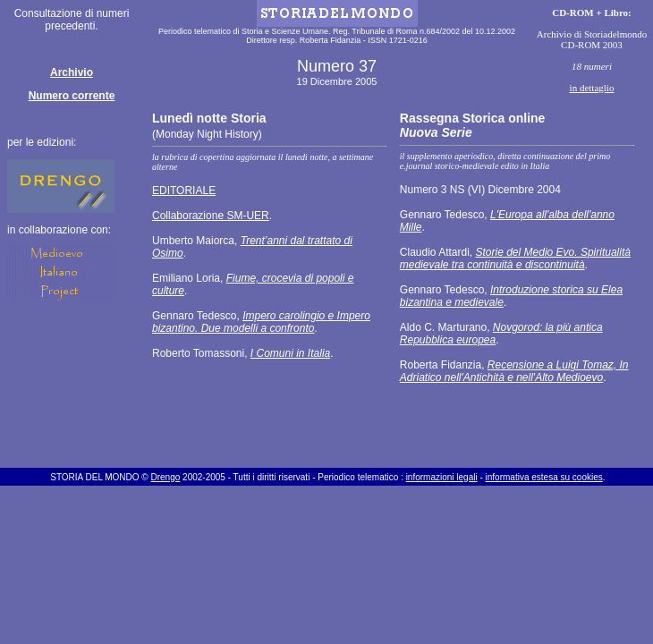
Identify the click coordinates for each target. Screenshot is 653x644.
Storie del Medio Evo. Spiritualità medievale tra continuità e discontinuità (515, 258)
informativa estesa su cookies (544, 477)
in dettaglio (592, 88)
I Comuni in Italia (290, 353)
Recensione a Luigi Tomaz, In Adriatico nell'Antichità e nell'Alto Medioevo (514, 371)
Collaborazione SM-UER (211, 216)
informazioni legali (442, 477)
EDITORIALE (184, 191)
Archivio (72, 72)
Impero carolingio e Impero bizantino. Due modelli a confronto (261, 322)
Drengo (165, 477)
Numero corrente (72, 96)
